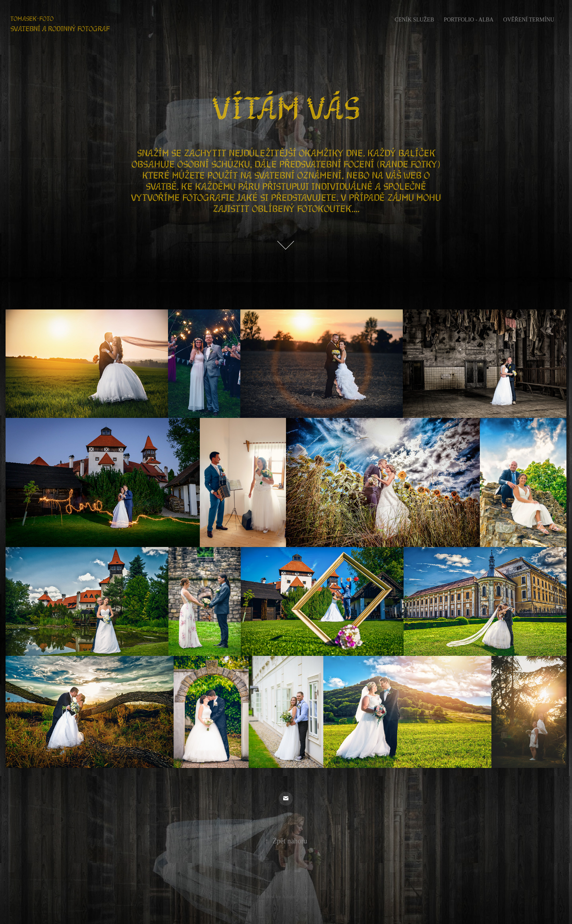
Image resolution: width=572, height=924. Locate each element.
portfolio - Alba (469, 20)
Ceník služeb (415, 20)
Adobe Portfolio (299, 896)
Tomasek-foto (32, 18)
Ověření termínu (529, 20)
